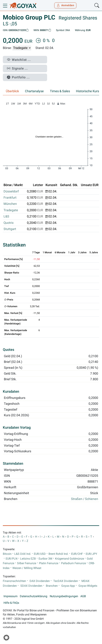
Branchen (52, 586)
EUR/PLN (12, 559)
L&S (6, 216)
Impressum (11, 596)
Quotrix (9, 223)
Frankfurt (10, 198)
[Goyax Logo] (23, 5)
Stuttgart (10, 229)
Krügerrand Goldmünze (70, 559)
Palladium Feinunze (73, 563)
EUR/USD (40, 554)
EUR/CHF (77, 554)
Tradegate (11, 210)
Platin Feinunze (49, 563)
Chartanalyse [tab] (34, 91)
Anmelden (65, 5)
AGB (83, 596)
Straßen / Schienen (85, 499)
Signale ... (17, 68)
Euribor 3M (45, 559)
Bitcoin (7, 554)
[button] (6, 638)
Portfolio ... (18, 77)
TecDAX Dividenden (66, 581)
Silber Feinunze (27, 563)
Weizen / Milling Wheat (27, 568)
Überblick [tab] (12, 91)
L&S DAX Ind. (23, 554)
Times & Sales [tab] (60, 91)
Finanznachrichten (14, 581)
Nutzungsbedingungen (64, 596)
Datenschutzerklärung (34, 596)
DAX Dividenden (40, 581)
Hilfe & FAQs (11, 603)
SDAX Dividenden (31, 586)
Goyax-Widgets (88, 586)
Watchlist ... (19, 60)
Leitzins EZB (28, 559)
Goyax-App (68, 586)
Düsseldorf (11, 191)
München (10, 204)
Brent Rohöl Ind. (58, 554)
